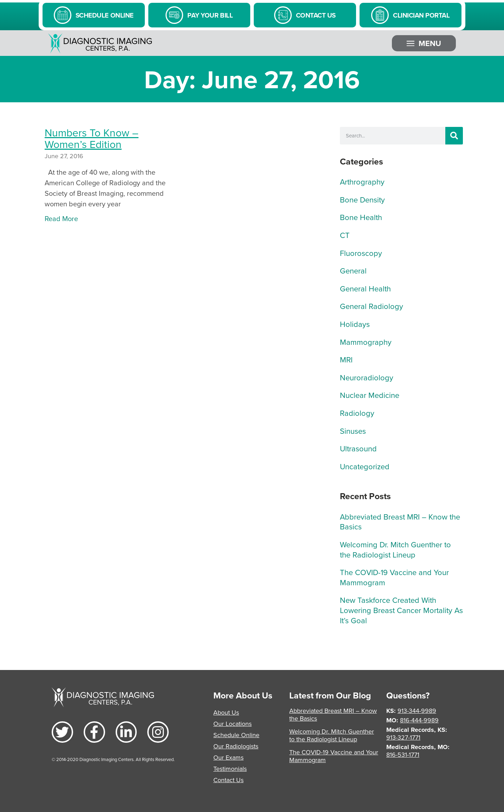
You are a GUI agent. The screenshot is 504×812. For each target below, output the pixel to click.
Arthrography (362, 182)
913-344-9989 (417, 711)
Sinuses (353, 431)
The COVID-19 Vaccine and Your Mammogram (394, 577)
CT (345, 235)
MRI (346, 359)
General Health (365, 288)
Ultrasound (358, 448)
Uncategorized (365, 466)
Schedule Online (236, 735)
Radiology (357, 413)
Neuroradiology (367, 377)
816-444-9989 (419, 720)
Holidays (355, 324)
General (353, 270)
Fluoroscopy (361, 253)
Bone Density (362, 199)
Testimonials (230, 769)
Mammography (366, 342)
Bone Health (361, 217)
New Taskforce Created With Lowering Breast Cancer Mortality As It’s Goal (401, 610)
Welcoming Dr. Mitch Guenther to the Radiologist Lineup (395, 549)
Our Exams (228, 757)
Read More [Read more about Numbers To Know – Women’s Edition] (61, 218)
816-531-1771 (403, 755)
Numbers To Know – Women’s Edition (92, 138)
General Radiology (371, 306)
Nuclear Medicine (370, 395)
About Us (226, 712)
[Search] (454, 136)
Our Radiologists (236, 746)
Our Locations (232, 724)
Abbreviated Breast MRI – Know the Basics (400, 522)
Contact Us (228, 780)
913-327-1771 (403, 737)
